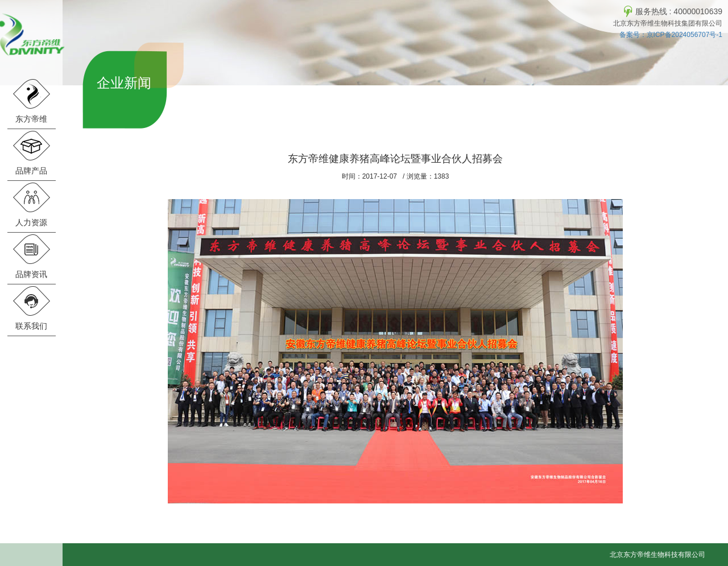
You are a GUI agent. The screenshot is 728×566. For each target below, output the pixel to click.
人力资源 (31, 204)
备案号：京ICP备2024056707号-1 (671, 35)
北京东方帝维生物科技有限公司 (657, 555)
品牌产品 (31, 153)
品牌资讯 (31, 256)
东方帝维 (31, 101)
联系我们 (31, 308)
